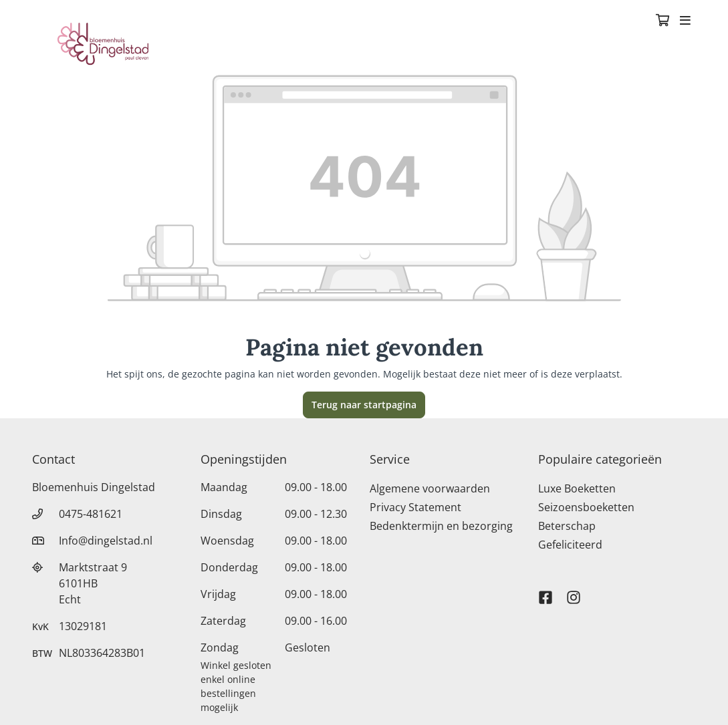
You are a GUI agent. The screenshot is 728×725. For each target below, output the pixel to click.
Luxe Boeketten (577, 488)
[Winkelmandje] (662, 21)
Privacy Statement (415, 507)
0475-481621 (91, 514)
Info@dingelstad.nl (106, 541)
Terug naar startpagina (364, 405)
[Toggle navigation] (685, 21)
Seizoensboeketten (586, 507)
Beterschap (567, 526)
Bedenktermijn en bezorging (441, 526)
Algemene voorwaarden (430, 488)
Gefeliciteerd (570, 545)
